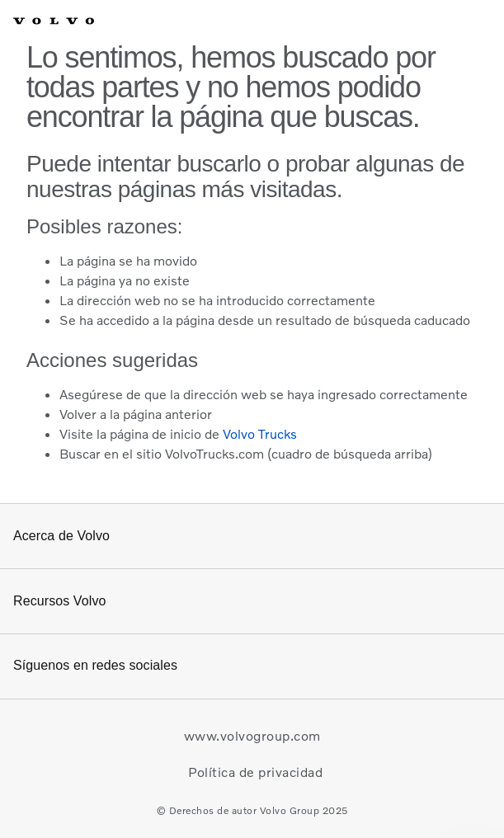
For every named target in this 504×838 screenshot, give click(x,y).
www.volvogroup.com (252, 736)
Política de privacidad (255, 772)
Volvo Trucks (260, 434)
